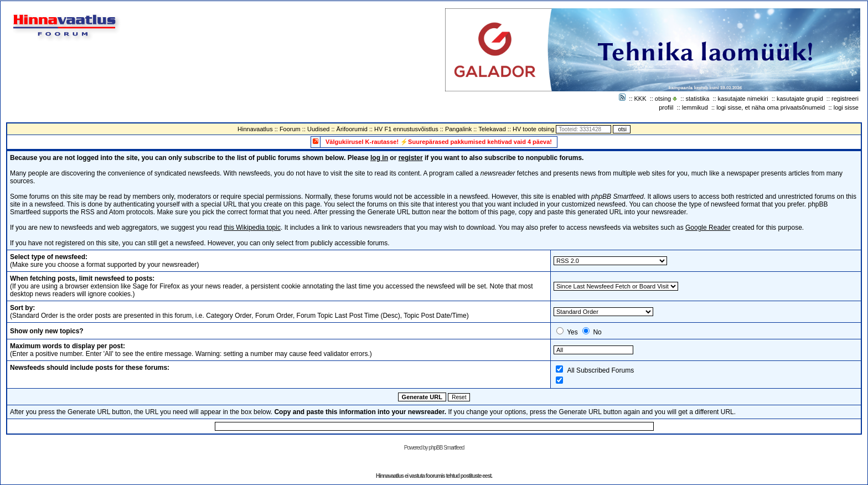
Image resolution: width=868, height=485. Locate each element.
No (597, 332)
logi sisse (846, 107)
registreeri (845, 99)
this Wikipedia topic (252, 228)
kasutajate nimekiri (743, 99)
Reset (459, 397)
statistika (698, 99)
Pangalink (458, 129)
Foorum (290, 129)
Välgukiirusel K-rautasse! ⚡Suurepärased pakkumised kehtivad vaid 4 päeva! (439, 142)
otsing (663, 99)
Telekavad (492, 129)
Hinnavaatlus (255, 129)
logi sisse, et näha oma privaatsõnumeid (771, 107)
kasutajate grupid (800, 99)
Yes (572, 332)
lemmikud (695, 107)
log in (379, 158)
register (411, 158)
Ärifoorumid (352, 129)
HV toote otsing (533, 129)
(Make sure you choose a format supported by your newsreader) (105, 261)
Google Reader (708, 228)
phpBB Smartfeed (446, 448)
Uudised (318, 129)
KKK (640, 99)
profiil (666, 107)
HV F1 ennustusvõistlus (406, 129)
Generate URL (422, 397)
